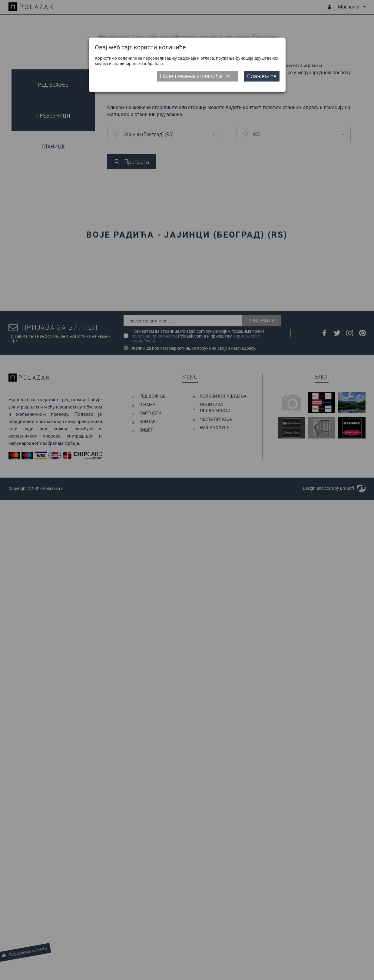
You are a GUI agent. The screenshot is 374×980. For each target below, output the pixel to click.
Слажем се (262, 76)
